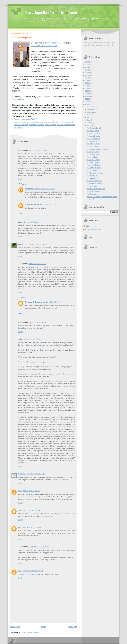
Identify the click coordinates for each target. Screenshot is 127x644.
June (89, 123)
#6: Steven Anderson (94, 181)
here (50, 71)
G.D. (20, 491)
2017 (87, 86)
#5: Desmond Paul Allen (95, 184)
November (91, 109)
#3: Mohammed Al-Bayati (96, 189)
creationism (48, 122)
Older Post (72, 627)
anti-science (24, 122)
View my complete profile (92, 229)
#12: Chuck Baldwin (94, 165)
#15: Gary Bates (93, 157)
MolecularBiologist (32, 302)
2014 (87, 94)
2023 (87, 70)
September (91, 115)
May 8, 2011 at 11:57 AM (31, 510)
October (90, 112)
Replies (23, 184)
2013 (87, 96)
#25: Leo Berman (93, 131)
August (90, 117)
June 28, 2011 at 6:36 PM (32, 527)
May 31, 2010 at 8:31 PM (31, 491)
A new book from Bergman (28, 574)
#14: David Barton (93, 160)
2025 (87, 65)
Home (44, 627)
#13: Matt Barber (93, 162)
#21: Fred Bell (92, 141)
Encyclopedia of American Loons (52, 13)
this (27, 533)
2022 (87, 72)
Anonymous (30, 189)
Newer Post (15, 627)
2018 (87, 83)
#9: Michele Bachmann (95, 173)
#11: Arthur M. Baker (94, 168)
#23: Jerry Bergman (94, 136)
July (89, 120)
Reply (20, 179)
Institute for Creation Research (44, 46)
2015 (87, 91)
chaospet (22, 244)
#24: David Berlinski (94, 133)
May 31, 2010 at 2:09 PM (33, 222)
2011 (87, 102)
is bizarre (48, 88)
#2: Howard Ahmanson (95, 191)
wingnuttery (18, 128)
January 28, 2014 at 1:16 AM (33, 571)
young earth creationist (56, 43)
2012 (87, 99)
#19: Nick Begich (93, 146)
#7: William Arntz (93, 178)
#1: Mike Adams (92, 194)
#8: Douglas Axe (93, 176)
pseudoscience (50, 125)
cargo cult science (36, 122)
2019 (87, 80)
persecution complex (36, 125)
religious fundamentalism (66, 125)
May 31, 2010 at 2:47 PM (39, 244)
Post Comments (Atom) (31, 632)
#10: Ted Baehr (92, 170)
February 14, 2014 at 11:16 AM (48, 204)
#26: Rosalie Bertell (94, 128)
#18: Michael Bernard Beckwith (98, 149)
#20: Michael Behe (93, 144)
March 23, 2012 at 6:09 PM (45, 189)
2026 (87, 62)
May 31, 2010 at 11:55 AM (38, 150)
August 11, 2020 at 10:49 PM (51, 302)
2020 (87, 78)
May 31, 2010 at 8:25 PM (36, 474)
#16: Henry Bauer (93, 154)
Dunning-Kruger (59, 122)
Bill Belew (22, 474)
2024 (87, 67)
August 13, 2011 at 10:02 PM (39, 547)
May (89, 125)
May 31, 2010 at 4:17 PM (37, 264)
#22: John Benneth (94, 139)
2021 (87, 75)
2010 (87, 104)
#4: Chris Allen (92, 186)
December (91, 107)
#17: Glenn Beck (93, 152)
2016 (87, 88)
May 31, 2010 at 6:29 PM (31, 339)
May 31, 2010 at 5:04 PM (37, 322)
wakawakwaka (31, 204)
